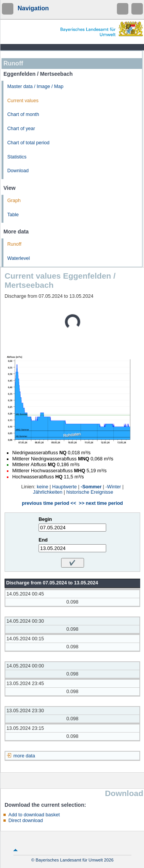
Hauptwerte (65, 487)
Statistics (17, 157)
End (43, 540)
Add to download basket (34, 815)
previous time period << (49, 503)
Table (13, 215)
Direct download (26, 821)
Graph (14, 201)
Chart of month (23, 114)
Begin (45, 519)
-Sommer (91, 487)
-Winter (113, 487)
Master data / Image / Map (35, 86)
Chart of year (21, 129)
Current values (23, 101)
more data (24, 756)
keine (42, 487)
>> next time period (101, 503)
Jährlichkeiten (48, 492)
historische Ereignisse (90, 492)
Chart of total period (28, 143)
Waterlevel (19, 258)
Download (18, 171)
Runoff (14, 244)
